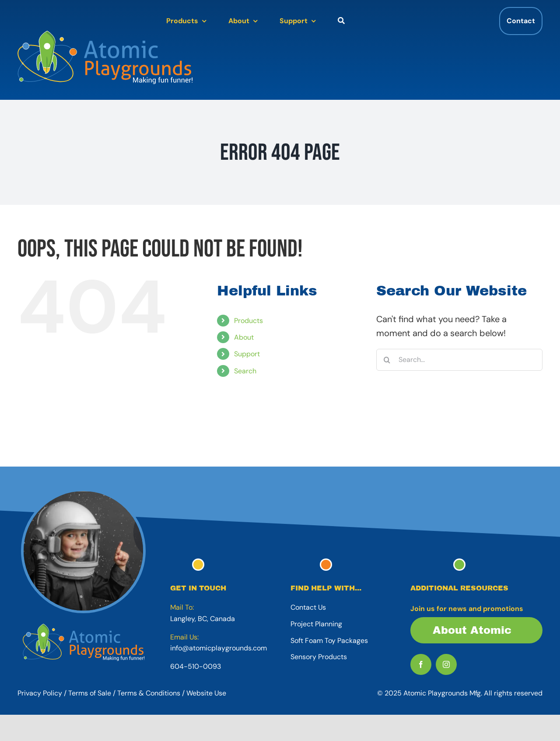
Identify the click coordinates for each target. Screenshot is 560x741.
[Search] (387, 360)
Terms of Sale (90, 693)
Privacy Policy (40, 693)
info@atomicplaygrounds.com (219, 648)
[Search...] (459, 360)
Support (247, 354)
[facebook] (421, 664)
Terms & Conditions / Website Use (172, 693)
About (244, 337)
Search (245, 371)
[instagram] (446, 664)
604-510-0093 (196, 666)
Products (248, 321)
